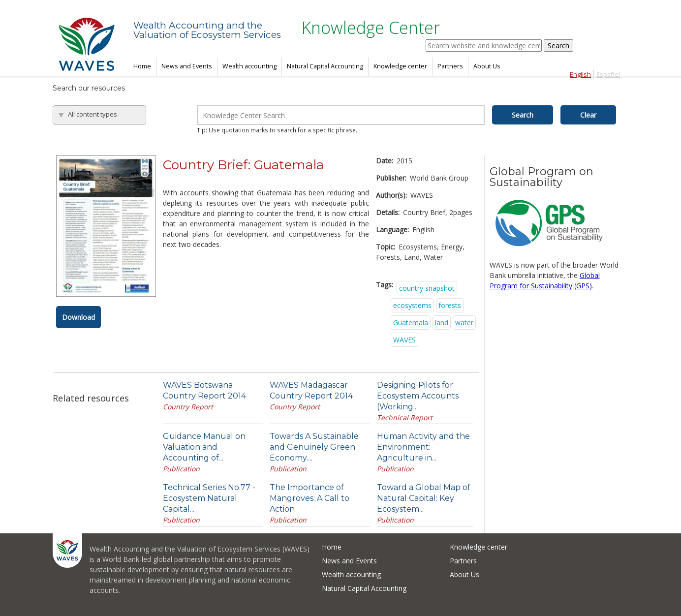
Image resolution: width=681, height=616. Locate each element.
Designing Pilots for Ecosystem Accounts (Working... (418, 396)
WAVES (404, 340)
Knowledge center (400, 66)
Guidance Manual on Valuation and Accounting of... (204, 447)
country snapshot (427, 288)
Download (78, 317)
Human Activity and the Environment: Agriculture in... (423, 447)
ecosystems (412, 305)
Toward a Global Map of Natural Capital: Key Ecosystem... (424, 498)
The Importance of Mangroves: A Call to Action (310, 498)
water (464, 323)
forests (450, 305)
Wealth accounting (249, 66)
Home (142, 66)
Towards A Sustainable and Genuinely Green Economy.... (314, 447)
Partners (450, 66)
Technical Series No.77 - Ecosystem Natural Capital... (209, 498)
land (442, 323)
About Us (487, 66)
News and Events (187, 66)
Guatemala (411, 323)
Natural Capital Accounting (325, 66)
